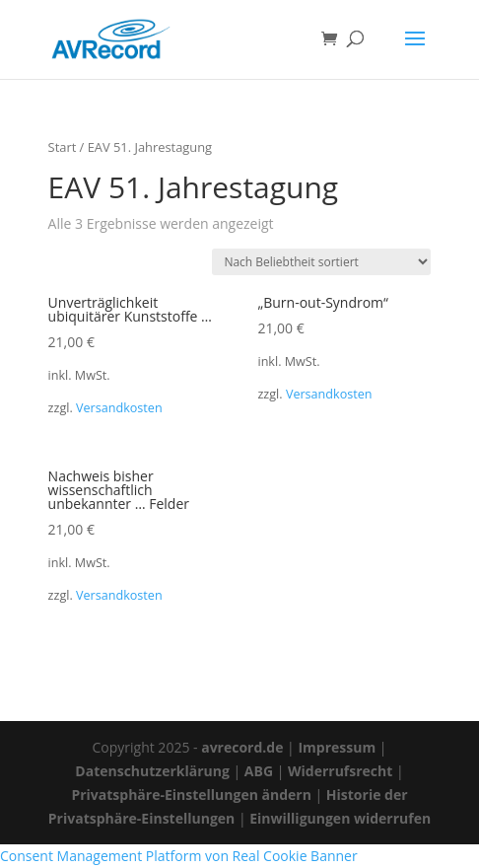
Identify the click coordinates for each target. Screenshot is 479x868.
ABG (259, 771)
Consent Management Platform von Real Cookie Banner (179, 856)
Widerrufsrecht (340, 771)
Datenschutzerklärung (152, 771)
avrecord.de (242, 747)
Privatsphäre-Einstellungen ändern (191, 795)
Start (63, 147)
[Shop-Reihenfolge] (321, 262)
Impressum (337, 747)
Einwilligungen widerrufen (340, 818)
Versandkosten (119, 408)
